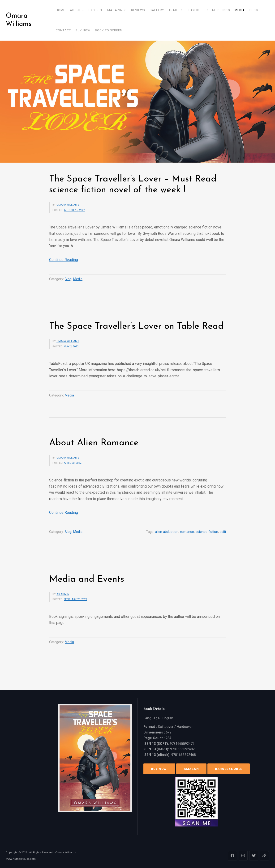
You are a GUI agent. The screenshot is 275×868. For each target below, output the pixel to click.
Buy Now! (159, 769)
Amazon (191, 769)
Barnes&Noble (229, 769)
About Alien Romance (94, 443)
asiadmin (63, 594)
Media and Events (87, 579)
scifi (223, 532)
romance (187, 532)
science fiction (207, 532)
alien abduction (167, 532)
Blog (68, 279)
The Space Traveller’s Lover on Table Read (136, 327)
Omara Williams (19, 20)
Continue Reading (64, 260)
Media (78, 279)
